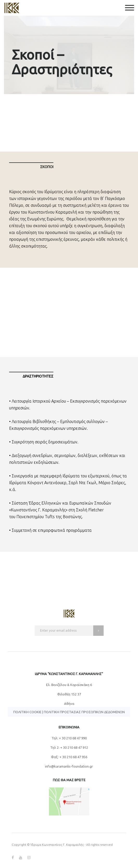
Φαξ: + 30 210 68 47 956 (69, 757)
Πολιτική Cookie (27, 712)
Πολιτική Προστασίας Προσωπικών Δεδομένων (84, 712)
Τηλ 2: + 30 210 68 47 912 (69, 747)
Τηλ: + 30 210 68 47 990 (69, 738)
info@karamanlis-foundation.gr (69, 766)
